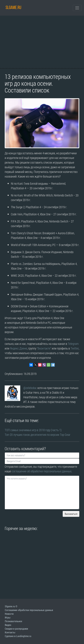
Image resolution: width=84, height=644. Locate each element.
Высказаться (71, 514)
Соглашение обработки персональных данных (29, 610)
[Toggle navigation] (77, 8)
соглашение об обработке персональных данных (42, 471)
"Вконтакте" (44, 348)
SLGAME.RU (13, 8)
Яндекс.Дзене (19, 348)
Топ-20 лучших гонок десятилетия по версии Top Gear (37, 435)
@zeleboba (30, 388)
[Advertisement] (42, 42)
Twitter (75, 348)
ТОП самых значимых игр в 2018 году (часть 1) (33, 430)
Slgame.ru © (11, 606)
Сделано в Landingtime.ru (18, 636)
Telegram (73, 344)
